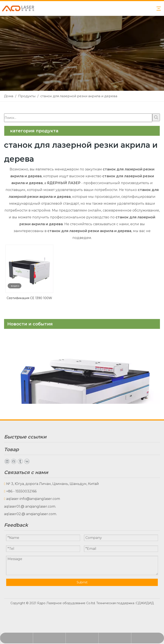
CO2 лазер (13, 516)
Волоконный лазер (21, 523)
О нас (9, 471)
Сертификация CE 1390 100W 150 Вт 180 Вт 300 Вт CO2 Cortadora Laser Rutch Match (29, 298)
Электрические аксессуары (29, 538)
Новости (12, 463)
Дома (9, 448)
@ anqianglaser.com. (38, 593)
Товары (11, 456)
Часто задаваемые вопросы (29, 486)
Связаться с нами (20, 493)
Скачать (11, 478)
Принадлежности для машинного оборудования (49, 546)
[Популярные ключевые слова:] (156, 117)
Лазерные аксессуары (24, 531)
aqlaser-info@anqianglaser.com (33, 585)
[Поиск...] (78, 118)
